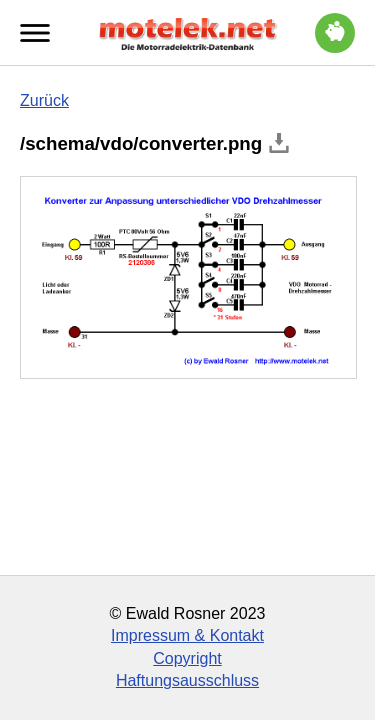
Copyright (187, 658)
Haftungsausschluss (187, 680)
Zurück (44, 100)
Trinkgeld (335, 29)
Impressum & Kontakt (187, 635)
